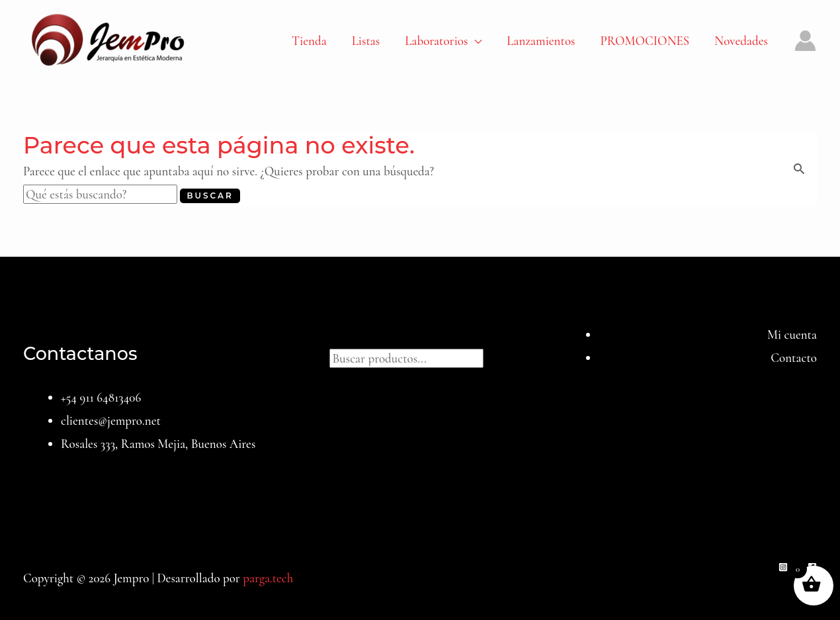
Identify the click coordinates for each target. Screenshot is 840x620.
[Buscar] (497, 357)
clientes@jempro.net (111, 421)
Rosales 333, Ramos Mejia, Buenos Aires (158, 444)
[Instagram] (783, 567)
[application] (475, 41)
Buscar (420, 334)
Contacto (794, 358)
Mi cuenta (792, 334)
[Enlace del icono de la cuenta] (805, 41)
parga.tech (268, 578)
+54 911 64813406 (101, 397)
